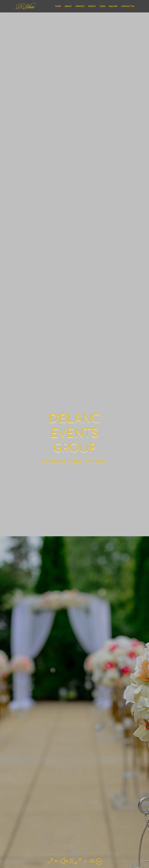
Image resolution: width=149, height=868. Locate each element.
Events (92, 6)
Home (58, 6)
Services (80, 6)
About (68, 6)
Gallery (113, 6)
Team (102, 6)
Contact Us (128, 6)
